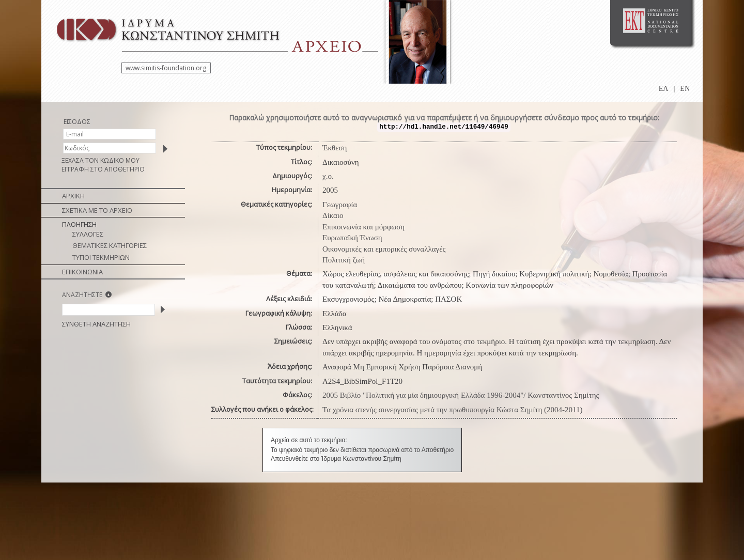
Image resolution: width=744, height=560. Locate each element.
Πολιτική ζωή (344, 260)
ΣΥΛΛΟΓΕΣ (88, 234)
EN (685, 89)
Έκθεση (335, 148)
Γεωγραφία (340, 205)
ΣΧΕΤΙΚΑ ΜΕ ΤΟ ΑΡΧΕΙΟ (97, 210)
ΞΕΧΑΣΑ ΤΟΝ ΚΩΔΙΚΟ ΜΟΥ (100, 160)
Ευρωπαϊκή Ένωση (352, 238)
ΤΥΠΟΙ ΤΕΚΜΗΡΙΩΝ (101, 257)
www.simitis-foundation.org (166, 68)
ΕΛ (664, 89)
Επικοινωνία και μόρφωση (363, 227)
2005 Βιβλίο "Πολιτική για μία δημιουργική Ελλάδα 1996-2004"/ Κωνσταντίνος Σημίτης (461, 395)
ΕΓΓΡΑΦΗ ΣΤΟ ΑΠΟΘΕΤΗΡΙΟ (103, 169)
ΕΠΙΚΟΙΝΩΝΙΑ (82, 272)
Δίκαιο (333, 215)
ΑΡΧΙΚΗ (73, 196)
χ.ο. (328, 176)
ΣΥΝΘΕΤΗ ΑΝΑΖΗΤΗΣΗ (96, 324)
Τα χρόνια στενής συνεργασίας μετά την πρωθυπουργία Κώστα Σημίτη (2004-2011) (453, 410)
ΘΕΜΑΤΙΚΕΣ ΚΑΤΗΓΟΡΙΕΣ (110, 245)
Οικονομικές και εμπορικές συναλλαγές (384, 249)
